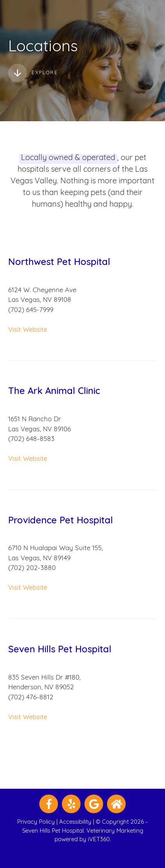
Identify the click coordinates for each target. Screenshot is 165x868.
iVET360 (99, 840)
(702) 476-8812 (31, 698)
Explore (33, 73)
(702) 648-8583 (31, 439)
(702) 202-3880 (32, 568)
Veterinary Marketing (115, 831)
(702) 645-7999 (31, 310)
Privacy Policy (36, 822)
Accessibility (75, 822)
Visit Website (28, 330)
